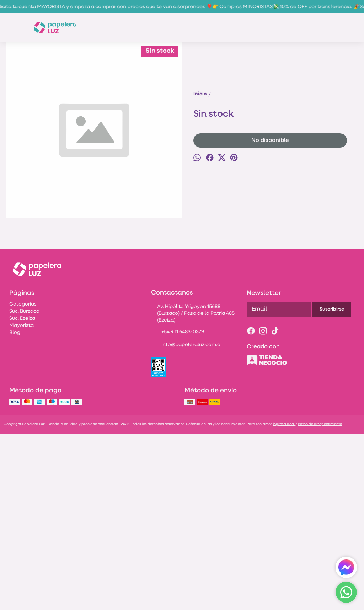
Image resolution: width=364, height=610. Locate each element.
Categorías (23, 481)
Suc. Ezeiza (22, 495)
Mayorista (22, 502)
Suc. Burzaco (24, 488)
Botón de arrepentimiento (320, 601)
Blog (15, 509)
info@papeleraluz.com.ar (187, 522)
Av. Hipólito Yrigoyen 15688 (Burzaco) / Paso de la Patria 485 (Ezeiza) (193, 490)
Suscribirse (332, 486)
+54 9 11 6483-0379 (178, 509)
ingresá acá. (284, 601)
